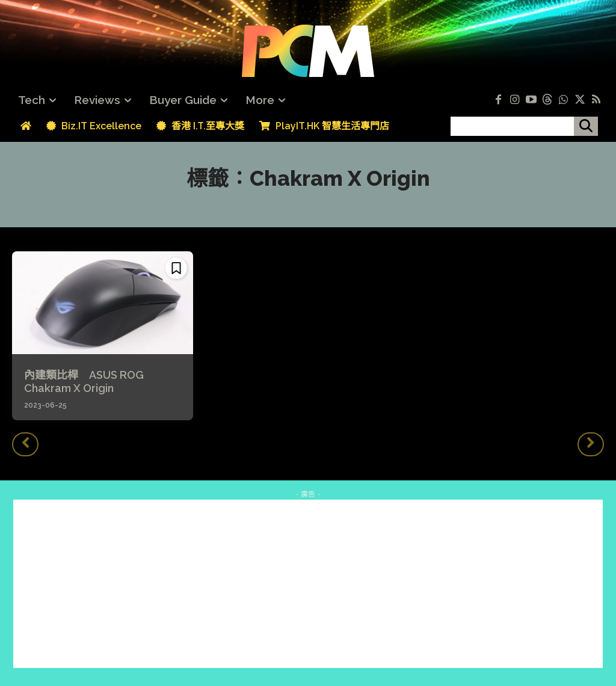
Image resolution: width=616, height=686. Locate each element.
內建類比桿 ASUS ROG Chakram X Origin (84, 381)
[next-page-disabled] (591, 444)
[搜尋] (586, 126)
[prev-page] (25, 444)
